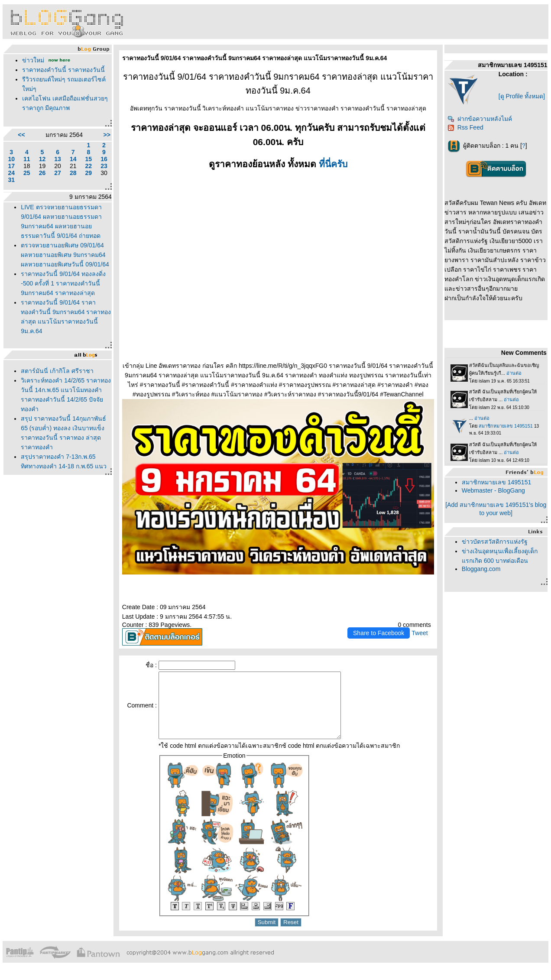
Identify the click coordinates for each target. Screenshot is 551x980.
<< (21, 135)
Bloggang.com (481, 569)
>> (107, 135)
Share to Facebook (379, 633)
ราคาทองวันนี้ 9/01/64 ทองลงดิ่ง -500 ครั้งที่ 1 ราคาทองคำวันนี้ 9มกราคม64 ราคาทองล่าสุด (63, 283)
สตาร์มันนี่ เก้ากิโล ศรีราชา (57, 371)
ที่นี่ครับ (333, 164)
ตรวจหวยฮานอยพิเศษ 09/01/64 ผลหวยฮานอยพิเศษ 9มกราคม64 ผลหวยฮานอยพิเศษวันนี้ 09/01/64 (65, 255)
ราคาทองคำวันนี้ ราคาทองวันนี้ (63, 70)
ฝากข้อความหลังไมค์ (480, 119)
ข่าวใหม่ (33, 60)
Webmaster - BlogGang (493, 490)
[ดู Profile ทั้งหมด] (522, 96)
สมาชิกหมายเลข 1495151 (496, 482)
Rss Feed (465, 127)
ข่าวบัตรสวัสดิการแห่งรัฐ (495, 542)
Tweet (420, 633)
